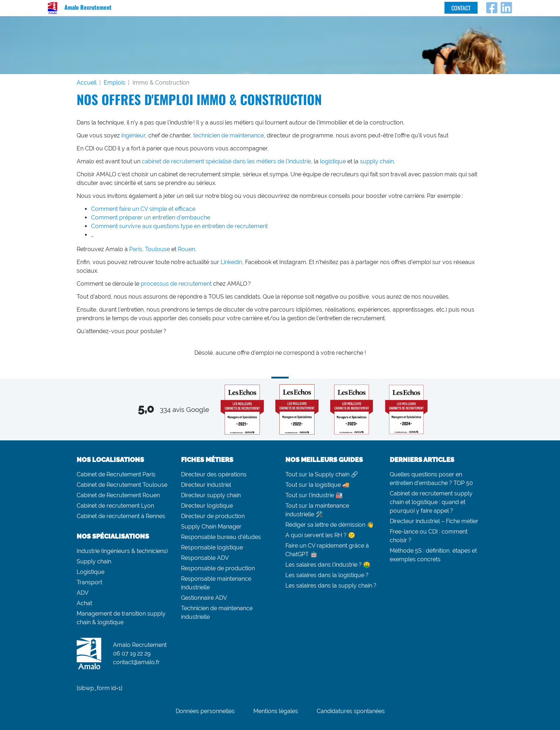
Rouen (186, 249)
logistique (333, 161)
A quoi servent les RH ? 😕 (320, 535)
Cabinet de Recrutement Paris (116, 474)
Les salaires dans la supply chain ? (331, 586)
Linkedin (231, 262)
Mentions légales (276, 711)
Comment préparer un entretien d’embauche (151, 217)
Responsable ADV (205, 558)
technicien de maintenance (229, 135)
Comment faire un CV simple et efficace (143, 209)
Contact (461, 8)
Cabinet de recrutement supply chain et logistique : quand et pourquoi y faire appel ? (431, 502)
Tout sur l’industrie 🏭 (314, 495)
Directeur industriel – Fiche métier (434, 521)
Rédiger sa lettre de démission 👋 (330, 525)
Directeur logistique (207, 506)
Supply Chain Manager (211, 527)
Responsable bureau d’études (221, 537)
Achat (84, 603)
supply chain (377, 161)
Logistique (91, 572)
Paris (136, 249)
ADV (83, 593)
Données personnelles (205, 711)
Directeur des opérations (214, 474)
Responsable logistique (212, 547)
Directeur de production (213, 516)
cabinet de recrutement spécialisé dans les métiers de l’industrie (226, 161)
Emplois (114, 83)
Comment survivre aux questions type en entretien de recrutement (179, 226)
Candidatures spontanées (351, 711)
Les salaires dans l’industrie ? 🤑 (328, 565)
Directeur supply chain (211, 495)
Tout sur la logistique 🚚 (317, 485)
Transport (89, 582)
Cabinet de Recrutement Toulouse (122, 485)
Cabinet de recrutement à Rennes (121, 516)
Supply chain (94, 561)
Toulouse (157, 249)
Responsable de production (218, 568)
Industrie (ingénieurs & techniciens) (122, 551)
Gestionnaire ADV (204, 598)
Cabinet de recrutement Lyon (115, 506)
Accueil (87, 83)
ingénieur (133, 135)
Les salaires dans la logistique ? (327, 575)
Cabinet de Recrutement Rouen (118, 495)
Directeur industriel (206, 485)
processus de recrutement (176, 284)
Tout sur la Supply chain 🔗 (322, 474)
